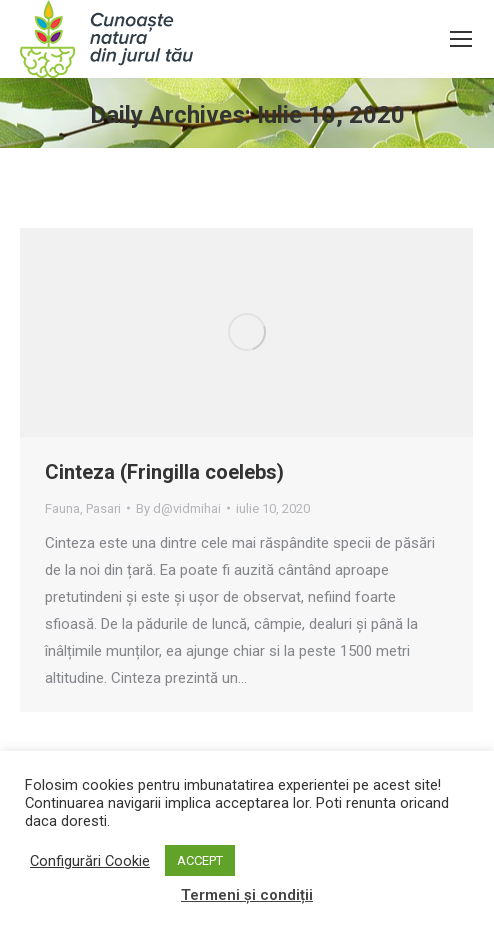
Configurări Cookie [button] (90, 861)
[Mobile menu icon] (461, 39)
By (178, 508)
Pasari (103, 508)
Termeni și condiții (247, 895)
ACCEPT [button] (200, 860)
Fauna (62, 508)
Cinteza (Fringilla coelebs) (164, 472)
